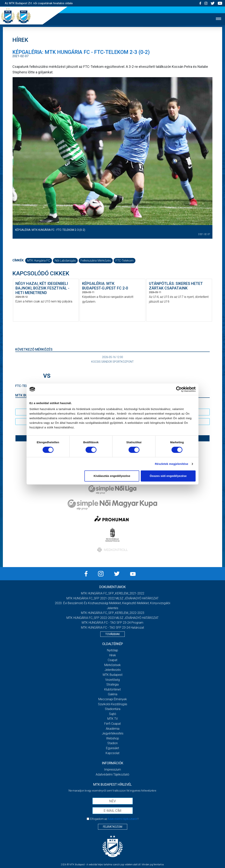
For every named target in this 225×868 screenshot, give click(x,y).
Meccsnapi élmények (113, 699)
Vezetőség (112, 680)
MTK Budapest (113, 675)
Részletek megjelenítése (172, 464)
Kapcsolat (112, 753)
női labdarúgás (65, 261)
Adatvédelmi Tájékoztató (112, 774)
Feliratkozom (113, 827)
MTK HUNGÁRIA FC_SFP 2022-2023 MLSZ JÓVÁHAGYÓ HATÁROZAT (112, 618)
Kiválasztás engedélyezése (112, 476)
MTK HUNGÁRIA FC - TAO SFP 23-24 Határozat (112, 628)
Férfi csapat (112, 724)
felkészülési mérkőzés (96, 261)
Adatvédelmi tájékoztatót (122, 819)
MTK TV (113, 719)
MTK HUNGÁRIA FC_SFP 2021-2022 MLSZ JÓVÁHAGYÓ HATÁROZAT (112, 598)
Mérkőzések (112, 665)
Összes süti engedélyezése (168, 476)
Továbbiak (112, 634)
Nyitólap (112, 650)
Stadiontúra (113, 709)
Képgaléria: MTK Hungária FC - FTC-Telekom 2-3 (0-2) (50, 230)
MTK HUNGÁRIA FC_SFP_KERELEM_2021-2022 (113, 593)
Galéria (113, 694)
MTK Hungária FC (39, 261)
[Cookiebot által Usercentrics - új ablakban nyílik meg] (179, 389)
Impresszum (112, 770)
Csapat (112, 660)
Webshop (113, 738)
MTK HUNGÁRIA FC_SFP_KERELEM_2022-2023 (113, 613)
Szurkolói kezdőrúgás (113, 704)
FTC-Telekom (125, 261)
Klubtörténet (112, 689)
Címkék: (18, 260)
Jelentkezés (113, 670)
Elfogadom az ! (114, 819)
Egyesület (112, 748)
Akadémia (113, 729)
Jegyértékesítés (113, 733)
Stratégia (112, 684)
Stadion (112, 743)
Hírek (113, 655)
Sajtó (113, 714)
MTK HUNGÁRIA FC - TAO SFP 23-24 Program (112, 623)
